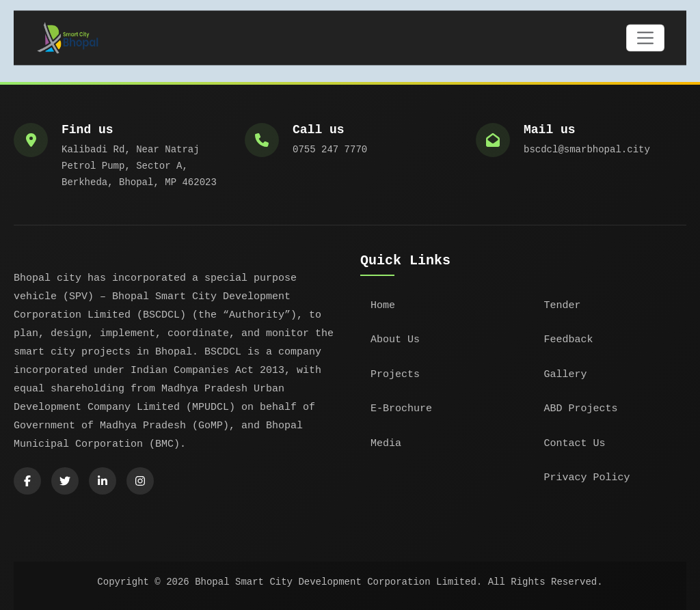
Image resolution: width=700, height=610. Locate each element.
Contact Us (575, 444)
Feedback (569, 340)
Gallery (566, 375)
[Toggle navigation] (645, 39)
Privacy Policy (587, 478)
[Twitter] (65, 481)
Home (383, 306)
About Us (395, 340)
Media (386, 444)
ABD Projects (581, 409)
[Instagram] (140, 481)
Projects (395, 375)
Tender (563, 306)
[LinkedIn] (103, 481)
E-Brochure (401, 409)
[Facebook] (27, 481)
